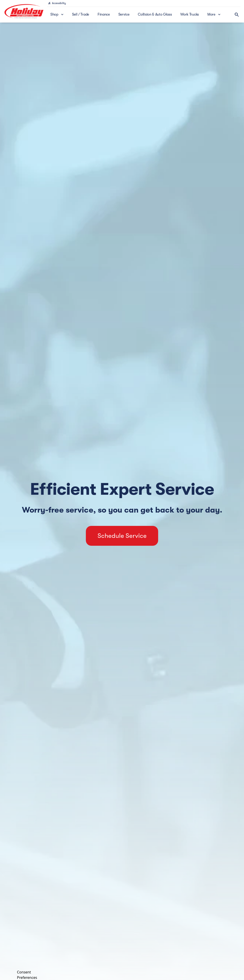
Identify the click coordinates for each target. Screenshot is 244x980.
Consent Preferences (27, 974)
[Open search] (237, 15)
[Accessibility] (57, 3)
